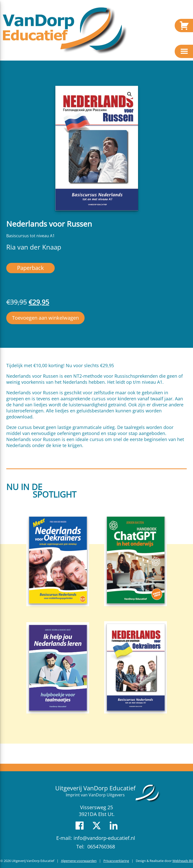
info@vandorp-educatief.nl (104, 838)
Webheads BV (183, 861)
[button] (130, 94)
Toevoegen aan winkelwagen (45, 318)
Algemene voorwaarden (79, 861)
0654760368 (101, 847)
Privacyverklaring (116, 861)
